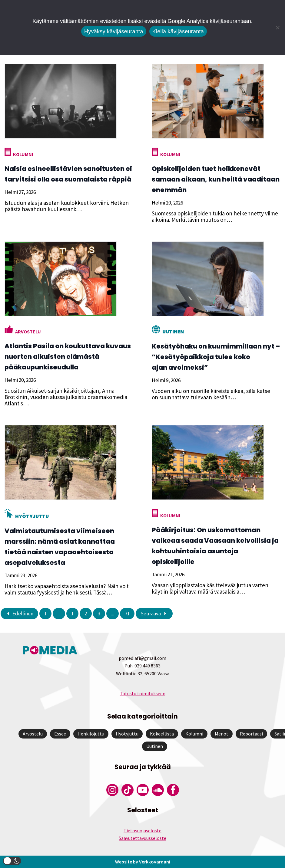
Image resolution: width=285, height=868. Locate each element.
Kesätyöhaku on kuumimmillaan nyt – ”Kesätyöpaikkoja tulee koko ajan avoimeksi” (216, 357)
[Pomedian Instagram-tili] (112, 790)
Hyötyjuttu (32, 516)
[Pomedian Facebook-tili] (173, 790)
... (59, 614)
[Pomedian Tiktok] (128, 790)
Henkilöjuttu (91, 734)
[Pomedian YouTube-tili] (143, 790)
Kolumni (23, 154)
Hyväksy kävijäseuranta (114, 31)
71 (127, 614)
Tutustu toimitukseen (143, 693)
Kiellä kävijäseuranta (178, 31)
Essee (60, 734)
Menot (222, 734)
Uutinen (173, 332)
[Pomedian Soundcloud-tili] (158, 790)
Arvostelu (28, 332)
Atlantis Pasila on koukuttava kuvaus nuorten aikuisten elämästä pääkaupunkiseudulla (68, 357)
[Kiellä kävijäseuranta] (277, 28)
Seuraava (154, 614)
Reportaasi (251, 734)
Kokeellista (162, 734)
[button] (12, 861)
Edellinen (19, 614)
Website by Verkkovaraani (143, 862)
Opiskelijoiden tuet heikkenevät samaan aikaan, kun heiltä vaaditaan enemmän (216, 179)
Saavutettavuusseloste (142, 838)
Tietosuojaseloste (142, 830)
